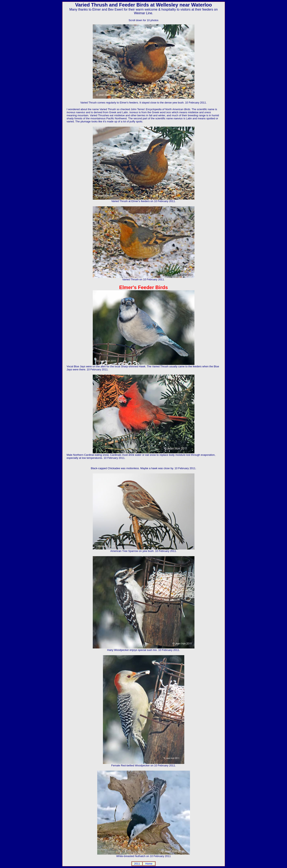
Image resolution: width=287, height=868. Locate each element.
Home (149, 864)
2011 (137, 864)
